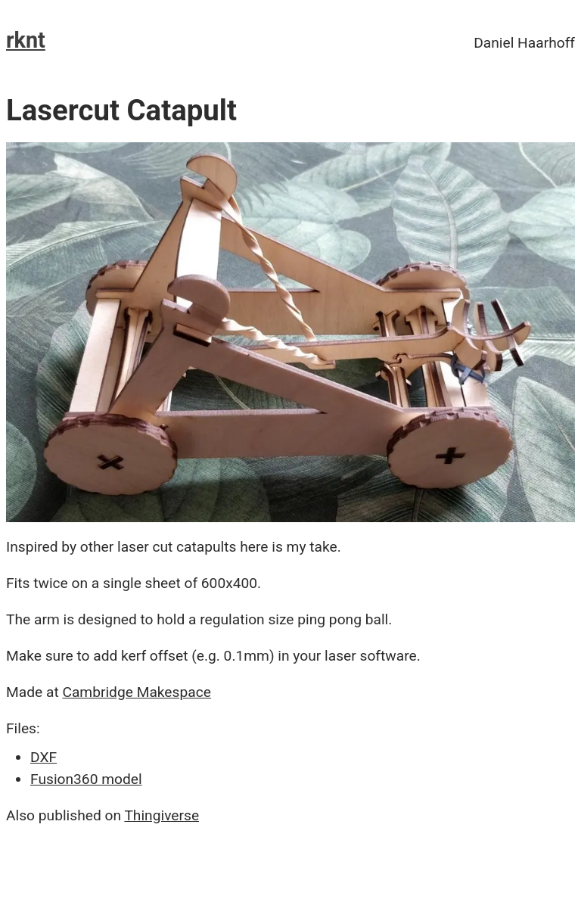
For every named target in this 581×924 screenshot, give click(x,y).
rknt (26, 40)
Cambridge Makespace (136, 692)
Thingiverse (162, 815)
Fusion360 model (86, 779)
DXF (43, 757)
